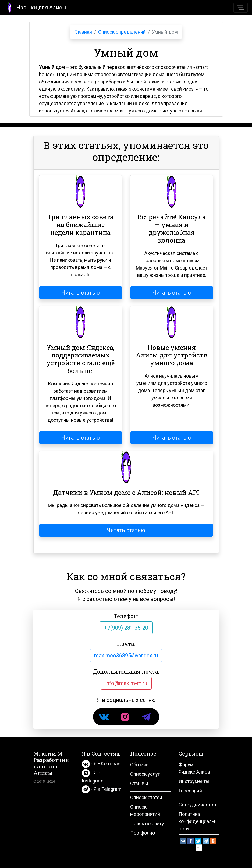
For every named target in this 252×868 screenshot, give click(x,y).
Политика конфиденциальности (198, 821)
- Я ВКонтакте (101, 764)
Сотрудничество (197, 805)
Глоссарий (190, 791)
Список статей (146, 797)
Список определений (122, 32)
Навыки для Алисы (35, 7)
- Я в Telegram (102, 789)
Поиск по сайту (147, 823)
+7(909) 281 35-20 (126, 628)
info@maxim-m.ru (126, 683)
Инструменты (194, 781)
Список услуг (145, 774)
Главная (83, 32)
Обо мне (139, 765)
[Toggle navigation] (241, 8)
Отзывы (139, 783)
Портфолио (143, 833)
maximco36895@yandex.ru (126, 656)
